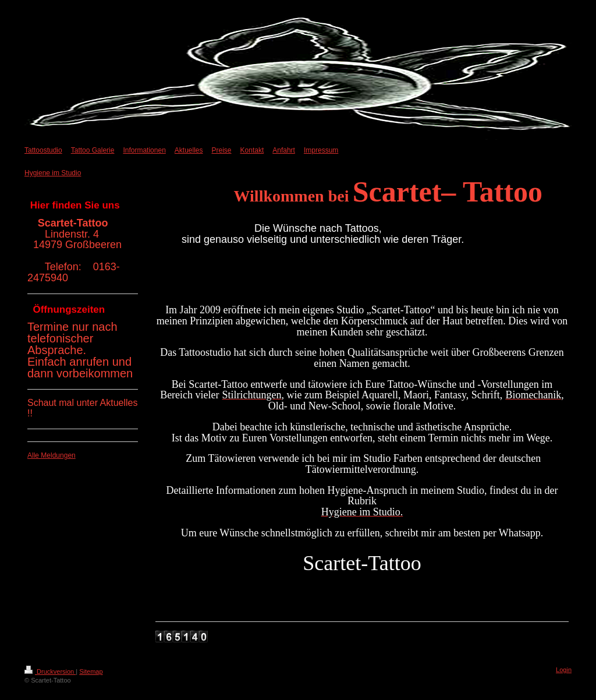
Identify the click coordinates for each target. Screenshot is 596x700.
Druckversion (50, 671)
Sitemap (91, 671)
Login (564, 670)
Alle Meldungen (52, 455)
